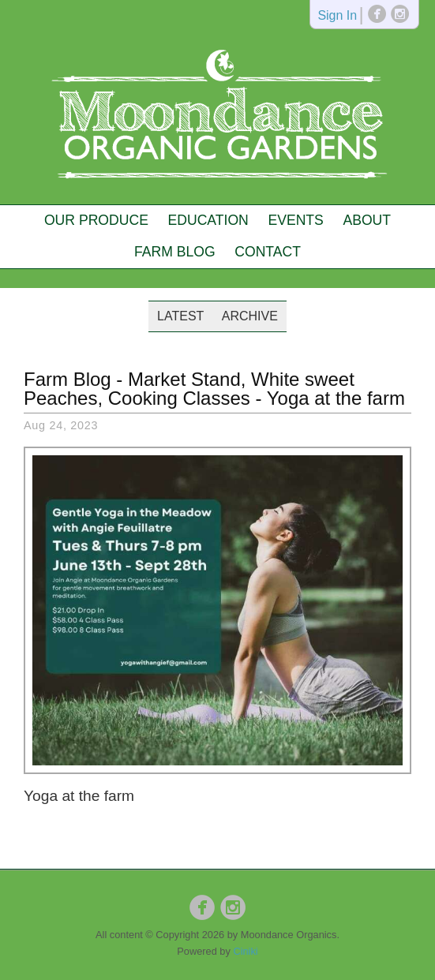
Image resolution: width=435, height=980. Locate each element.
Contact (268, 252)
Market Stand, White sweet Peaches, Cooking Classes (189, 389)
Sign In (337, 16)
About (367, 220)
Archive (250, 316)
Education (208, 220)
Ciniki (245, 951)
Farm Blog (175, 252)
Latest (180, 316)
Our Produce (96, 220)
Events (295, 220)
